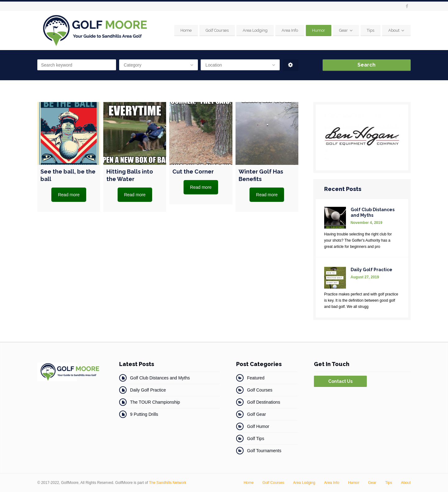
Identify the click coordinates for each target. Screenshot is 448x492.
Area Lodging (255, 30)
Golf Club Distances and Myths (160, 378)
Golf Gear (257, 414)
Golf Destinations (264, 402)
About (394, 30)
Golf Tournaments (264, 451)
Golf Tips (256, 439)
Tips (371, 30)
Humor (319, 30)
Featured (256, 378)
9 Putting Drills (144, 414)
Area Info (290, 30)
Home (186, 30)
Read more (69, 195)
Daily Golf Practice (148, 390)
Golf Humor (258, 426)
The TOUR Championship (155, 402)
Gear (343, 30)
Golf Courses (217, 30)
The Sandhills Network (168, 483)
